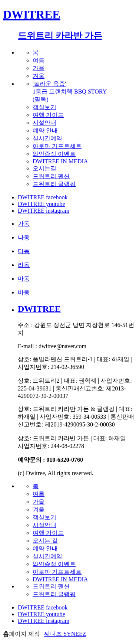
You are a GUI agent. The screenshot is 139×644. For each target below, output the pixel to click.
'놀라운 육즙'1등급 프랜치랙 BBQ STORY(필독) (70, 91)
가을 (39, 68)
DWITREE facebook (43, 197)
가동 (24, 224)
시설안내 (44, 123)
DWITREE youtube (42, 204)
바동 (24, 292)
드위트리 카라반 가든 (60, 36)
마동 (24, 279)
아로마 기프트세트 (57, 146)
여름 (39, 60)
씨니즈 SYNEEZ (65, 634)
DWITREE (32, 14)
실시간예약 (47, 138)
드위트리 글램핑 (54, 184)
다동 (24, 251)
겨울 (39, 76)
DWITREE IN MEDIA (60, 161)
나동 (24, 237)
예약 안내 (45, 130)
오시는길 (44, 168)
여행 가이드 (48, 115)
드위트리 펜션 (51, 176)
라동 (24, 265)
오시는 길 (45, 541)
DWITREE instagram (44, 211)
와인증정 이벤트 (54, 154)
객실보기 (44, 107)
